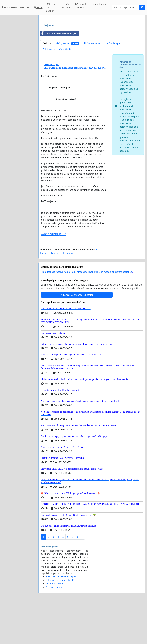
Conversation (93, 83)
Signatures (67, 84)
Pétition (47, 83)
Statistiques (114, 83)
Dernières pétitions (66, 6)
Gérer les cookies (55, 624)
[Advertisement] (92, 40)
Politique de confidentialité (57, 89)
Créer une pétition (50, 7)
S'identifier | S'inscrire (82, 6)
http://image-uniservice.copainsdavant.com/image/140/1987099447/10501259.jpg (75, 106)
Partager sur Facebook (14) (59, 74)
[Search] (126, 7)
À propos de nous (55, 627)
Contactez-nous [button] (100, 4)
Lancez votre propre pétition (77, 335)
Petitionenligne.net (16, 7)
